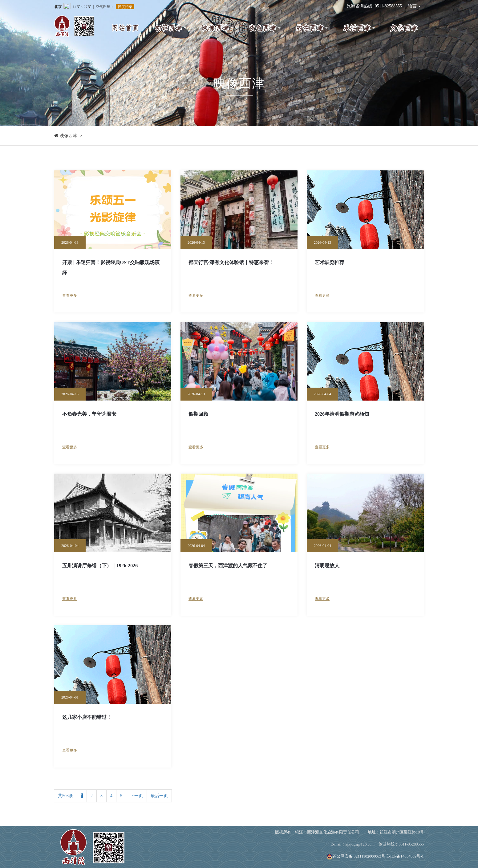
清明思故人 (327, 566)
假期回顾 (198, 414)
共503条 (65, 796)
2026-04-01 (70, 697)
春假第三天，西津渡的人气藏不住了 (228, 566)
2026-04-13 (70, 242)
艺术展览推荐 (330, 262)
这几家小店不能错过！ (87, 717)
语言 (415, 6)
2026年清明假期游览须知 (342, 414)
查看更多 (70, 295)
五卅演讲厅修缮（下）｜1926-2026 (100, 566)
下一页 (136, 796)
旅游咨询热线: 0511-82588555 (374, 6)
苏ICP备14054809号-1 (405, 856)
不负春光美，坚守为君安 (89, 414)
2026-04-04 (322, 394)
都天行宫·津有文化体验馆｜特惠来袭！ (231, 262)
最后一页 (159, 796)
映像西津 (68, 136)
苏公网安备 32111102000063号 (356, 856)
